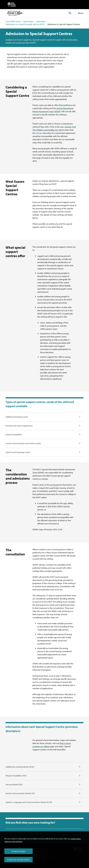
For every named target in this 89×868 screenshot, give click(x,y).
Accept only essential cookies (18, 860)
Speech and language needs (18, 452)
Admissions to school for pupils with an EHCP (25, 24)
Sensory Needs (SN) (14, 784)
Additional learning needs (17, 417)
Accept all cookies (18, 851)
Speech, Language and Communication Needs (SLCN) (29, 802)
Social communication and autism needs (23, 443)
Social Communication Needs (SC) (20, 793)
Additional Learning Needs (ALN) (20, 767)
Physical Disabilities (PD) (16, 776)
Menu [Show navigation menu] (81, 13)
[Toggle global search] (70, 13)
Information (29, 21)
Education (41, 21)
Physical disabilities (14, 435)
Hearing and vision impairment (19, 426)
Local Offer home (13, 21)
